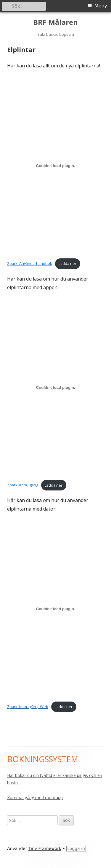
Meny (101, 6)
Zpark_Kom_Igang (23, 485)
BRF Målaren (55, 22)
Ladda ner (67, 263)
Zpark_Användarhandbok (30, 263)
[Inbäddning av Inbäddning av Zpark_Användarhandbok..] (55, 166)
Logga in (76, 848)
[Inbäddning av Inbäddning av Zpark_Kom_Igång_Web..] (55, 609)
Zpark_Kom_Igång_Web (28, 707)
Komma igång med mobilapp (35, 797)
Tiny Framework (45, 848)
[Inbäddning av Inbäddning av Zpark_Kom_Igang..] (55, 387)
